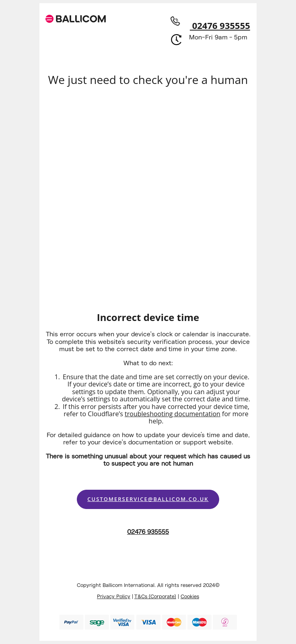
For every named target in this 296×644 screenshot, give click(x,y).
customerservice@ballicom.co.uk (148, 499)
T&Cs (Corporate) (155, 597)
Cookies (190, 597)
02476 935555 (209, 25)
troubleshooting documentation (173, 414)
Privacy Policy (114, 597)
